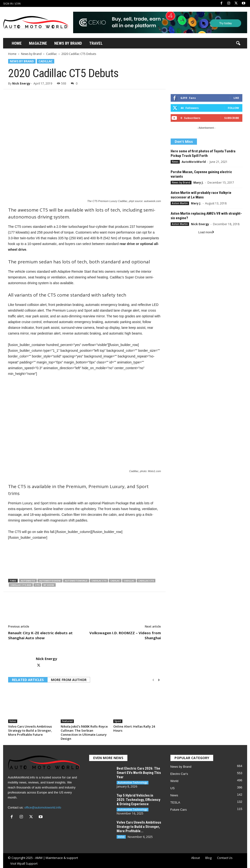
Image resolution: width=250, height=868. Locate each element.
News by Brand (31, 54)
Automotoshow (50, 581)
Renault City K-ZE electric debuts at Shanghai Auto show (40, 635)
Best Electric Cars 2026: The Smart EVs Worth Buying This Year (139, 773)
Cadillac (52, 54)
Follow (233, 108)
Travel (96, 43)
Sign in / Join (12, 3)
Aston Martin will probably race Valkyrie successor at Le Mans (201, 195)
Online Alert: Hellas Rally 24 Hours (134, 728)
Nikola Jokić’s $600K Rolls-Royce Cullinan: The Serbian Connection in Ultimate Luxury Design (84, 732)
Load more (206, 232)
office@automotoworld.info (43, 807)
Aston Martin (180, 203)
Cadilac (115, 581)
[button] (238, 43)
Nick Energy (21, 83)
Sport (118, 721)
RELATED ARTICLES (28, 680)
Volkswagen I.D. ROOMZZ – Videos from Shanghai (125, 635)
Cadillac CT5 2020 (21, 585)
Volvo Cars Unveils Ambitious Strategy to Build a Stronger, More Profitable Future (30, 730)
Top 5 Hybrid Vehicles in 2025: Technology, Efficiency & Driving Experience (139, 800)
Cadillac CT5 (146, 581)
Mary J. (198, 183)
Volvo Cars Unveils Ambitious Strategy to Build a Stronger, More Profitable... (139, 827)
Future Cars (179, 810)
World (174, 781)
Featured (67, 721)
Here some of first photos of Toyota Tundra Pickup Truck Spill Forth (203, 153)
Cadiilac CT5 (99, 581)
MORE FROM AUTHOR (69, 680)
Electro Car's (179, 774)
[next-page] (159, 680)
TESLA (175, 802)
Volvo (13, 721)
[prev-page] (153, 680)
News (175, 162)
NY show (49, 585)
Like (236, 98)
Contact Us (225, 858)
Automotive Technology (133, 783)
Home (17, 43)
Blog (208, 858)
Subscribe (232, 118)
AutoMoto (28, 581)
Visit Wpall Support (24, 863)
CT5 (37, 585)
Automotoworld (76, 581)
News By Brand (68, 43)
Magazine (38, 43)
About (196, 858)
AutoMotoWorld (194, 162)
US (173, 788)
